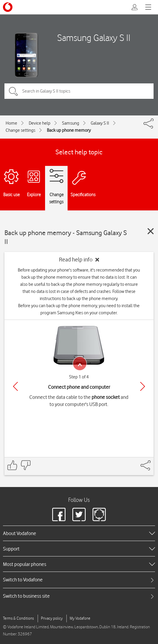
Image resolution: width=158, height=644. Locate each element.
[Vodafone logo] (8, 7)
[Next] (143, 386)
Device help (40, 123)
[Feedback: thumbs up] (12, 465)
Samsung (71, 123)
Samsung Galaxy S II (94, 38)
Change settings (20, 130)
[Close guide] (151, 231)
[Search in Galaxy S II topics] (79, 91)
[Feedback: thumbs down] (25, 465)
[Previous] (15, 386)
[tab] (79, 580)
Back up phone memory (69, 130)
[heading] (79, 533)
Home (11, 123)
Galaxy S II (100, 123)
